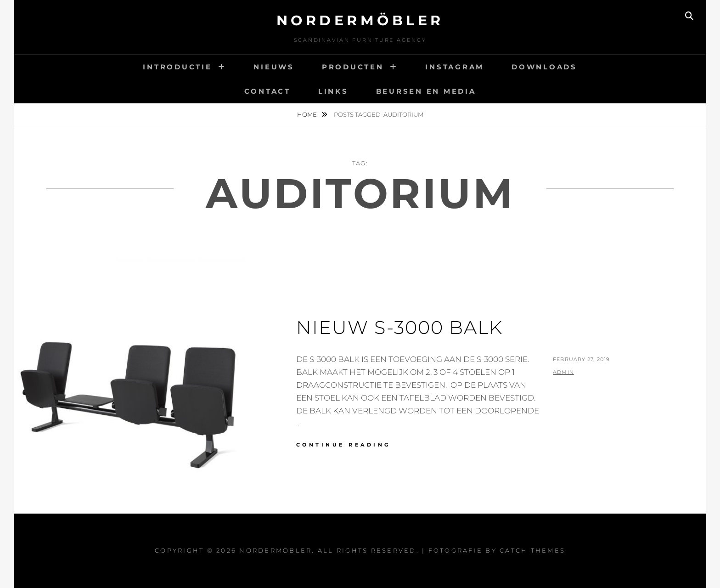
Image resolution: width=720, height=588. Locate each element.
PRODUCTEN (353, 67)
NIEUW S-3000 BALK (399, 327)
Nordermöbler (360, 20)
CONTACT (267, 91)
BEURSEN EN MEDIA (426, 91)
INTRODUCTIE (177, 67)
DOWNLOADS (544, 67)
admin (563, 372)
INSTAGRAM (455, 67)
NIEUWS (274, 67)
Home (308, 114)
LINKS (333, 91)
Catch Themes (532, 550)
